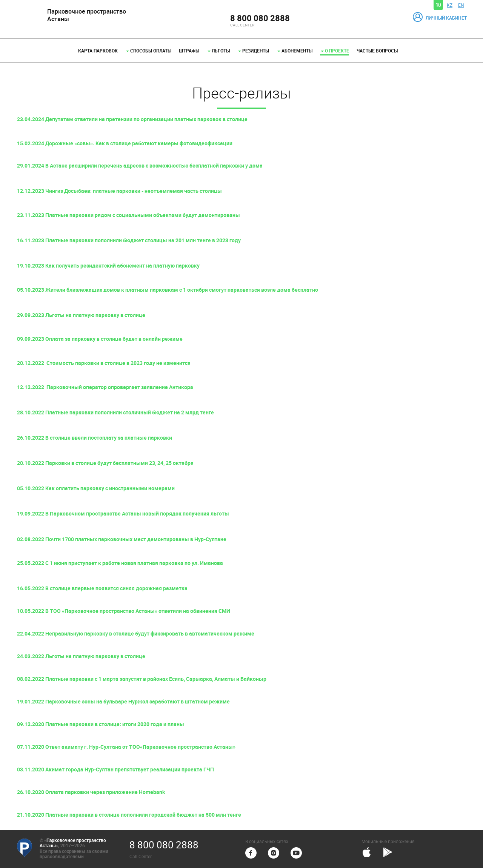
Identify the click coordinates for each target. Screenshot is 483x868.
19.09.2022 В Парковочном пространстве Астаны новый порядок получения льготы (123, 513)
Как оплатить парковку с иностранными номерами (110, 488)
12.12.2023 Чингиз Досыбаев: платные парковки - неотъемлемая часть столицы (119, 191)
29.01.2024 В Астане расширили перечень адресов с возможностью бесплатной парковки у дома (140, 165)
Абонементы (295, 51)
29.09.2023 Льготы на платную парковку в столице (81, 315)
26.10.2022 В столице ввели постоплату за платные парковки (95, 438)
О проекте (335, 51)
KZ (450, 5)
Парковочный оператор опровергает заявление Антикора (120, 387)
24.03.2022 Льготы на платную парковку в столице (81, 656)
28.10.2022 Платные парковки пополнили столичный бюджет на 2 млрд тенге (115, 412)
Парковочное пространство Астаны (73, 843)
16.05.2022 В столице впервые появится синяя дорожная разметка (102, 588)
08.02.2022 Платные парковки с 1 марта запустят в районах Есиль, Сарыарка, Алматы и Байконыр (142, 679)
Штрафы (189, 51)
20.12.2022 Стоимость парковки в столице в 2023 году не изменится (104, 363)
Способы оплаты (149, 51)
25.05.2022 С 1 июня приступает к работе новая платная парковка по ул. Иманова (120, 563)
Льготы (219, 51)
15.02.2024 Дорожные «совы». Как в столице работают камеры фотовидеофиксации (125, 143)
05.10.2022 (31, 488)
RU (438, 5)
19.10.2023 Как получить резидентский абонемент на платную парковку (108, 265)
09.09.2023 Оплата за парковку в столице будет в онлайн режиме (100, 339)
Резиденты (254, 51)
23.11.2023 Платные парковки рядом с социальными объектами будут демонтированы (128, 215)
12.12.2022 (32, 387)
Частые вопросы (377, 51)
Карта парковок (98, 51)
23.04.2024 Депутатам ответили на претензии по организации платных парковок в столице (132, 119)
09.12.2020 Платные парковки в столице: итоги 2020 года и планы (101, 724)
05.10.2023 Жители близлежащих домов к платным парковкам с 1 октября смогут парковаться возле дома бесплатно (168, 290)
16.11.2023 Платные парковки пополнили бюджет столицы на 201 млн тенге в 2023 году (129, 240)
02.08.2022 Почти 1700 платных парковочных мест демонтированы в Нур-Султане (122, 539)
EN (461, 5)
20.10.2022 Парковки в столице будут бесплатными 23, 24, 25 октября (105, 463)
